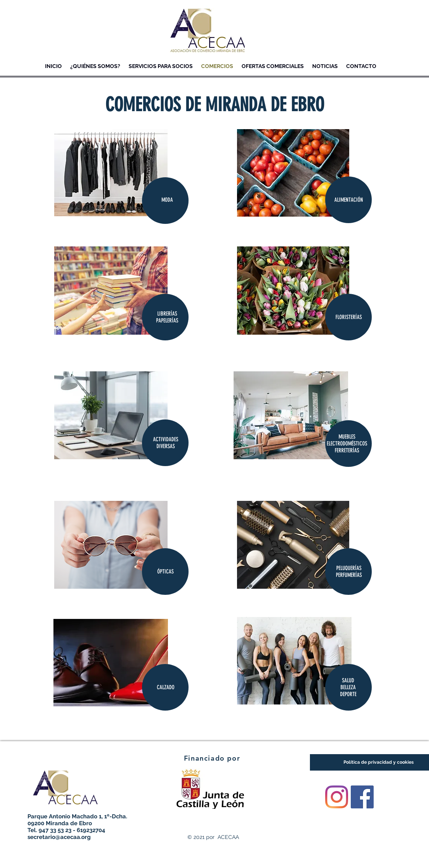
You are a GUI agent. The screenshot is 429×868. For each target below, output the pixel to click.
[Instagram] (337, 797)
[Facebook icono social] (362, 797)
